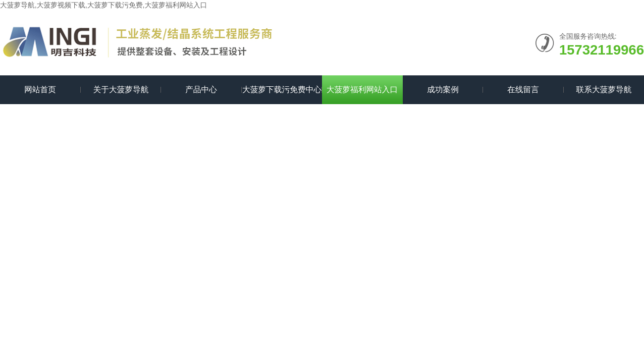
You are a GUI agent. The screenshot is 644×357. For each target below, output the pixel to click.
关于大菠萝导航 (121, 89)
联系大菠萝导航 (604, 89)
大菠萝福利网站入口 (362, 89)
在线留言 (523, 89)
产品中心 (201, 89)
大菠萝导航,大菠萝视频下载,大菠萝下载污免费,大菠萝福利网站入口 (104, 5)
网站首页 (40, 89)
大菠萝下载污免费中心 (282, 89)
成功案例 (443, 89)
